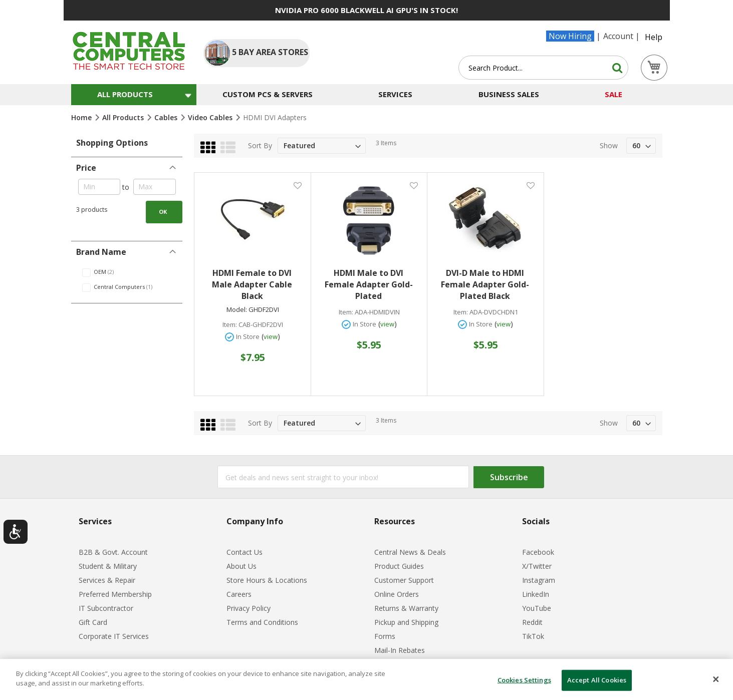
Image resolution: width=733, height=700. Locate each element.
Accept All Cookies (597, 680)
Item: (230, 325)
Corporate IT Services (114, 636)
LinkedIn (536, 594)
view (271, 336)
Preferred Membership (115, 594)
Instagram (539, 580)
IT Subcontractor (106, 608)
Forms (385, 636)
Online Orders (397, 594)
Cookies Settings (524, 680)
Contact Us (245, 552)
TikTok (533, 636)
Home (82, 117)
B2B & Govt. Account (113, 552)
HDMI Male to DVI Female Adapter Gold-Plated (369, 284)
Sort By (260, 145)
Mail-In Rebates (400, 650)
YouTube (537, 608)
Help (654, 37)
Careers (239, 594)
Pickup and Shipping (406, 622)
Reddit (532, 622)
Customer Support (404, 580)
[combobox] (543, 68)
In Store (248, 336)
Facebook (538, 552)
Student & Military (108, 566)
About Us (241, 566)
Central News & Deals (410, 552)
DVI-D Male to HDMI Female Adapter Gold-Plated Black (485, 284)
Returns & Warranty (406, 608)
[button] (297, 185)
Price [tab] (86, 168)
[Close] (716, 679)
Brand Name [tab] (101, 252)
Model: (237, 310)
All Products (124, 117)
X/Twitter (537, 566)
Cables (167, 117)
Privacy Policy (249, 608)
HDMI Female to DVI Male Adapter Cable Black (252, 284)
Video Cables (211, 117)
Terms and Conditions (262, 622)
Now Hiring (570, 36)
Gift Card (93, 622)
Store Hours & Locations (267, 580)
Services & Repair (107, 580)
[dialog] (366, 679)
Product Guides (399, 566)
